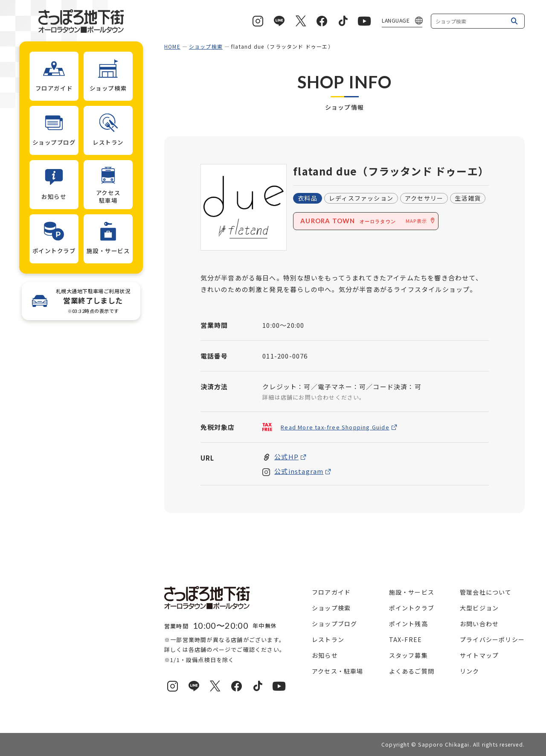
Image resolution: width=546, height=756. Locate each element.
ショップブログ (334, 624)
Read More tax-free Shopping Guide (335, 427)
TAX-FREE (406, 639)
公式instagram (299, 471)
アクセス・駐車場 (338, 671)
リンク (470, 671)
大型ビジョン (479, 608)
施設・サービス (412, 592)
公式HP (286, 457)
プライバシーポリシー (492, 639)
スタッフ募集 (408, 655)
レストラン (328, 639)
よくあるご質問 (412, 671)
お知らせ (325, 655)
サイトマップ (479, 655)
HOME (172, 46)
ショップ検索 (206, 46)
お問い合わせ (479, 624)
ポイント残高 (408, 624)
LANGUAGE (396, 20)
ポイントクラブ (412, 608)
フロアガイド (331, 592)
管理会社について (486, 592)
